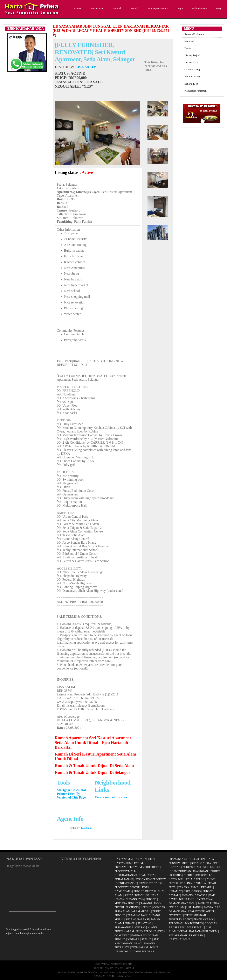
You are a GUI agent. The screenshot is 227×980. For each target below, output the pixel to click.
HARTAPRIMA (123, 859)
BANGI (138, 943)
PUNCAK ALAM (124, 931)
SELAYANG (144, 923)
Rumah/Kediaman (194, 34)
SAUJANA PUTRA (208, 903)
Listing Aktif (191, 62)
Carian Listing (192, 69)
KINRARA (134, 939)
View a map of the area (111, 797)
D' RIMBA (176, 875)
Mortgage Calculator (72, 790)
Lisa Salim (86, 67)
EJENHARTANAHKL (151, 883)
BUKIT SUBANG (192, 867)
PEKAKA (184, 887)
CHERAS (140, 927)
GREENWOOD (192, 891)
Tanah (188, 48)
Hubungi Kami (199, 8)
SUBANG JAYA (135, 899)
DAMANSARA (178, 859)
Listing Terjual (192, 55)
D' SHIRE (189, 875)
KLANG (152, 927)
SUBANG (151, 899)
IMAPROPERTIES (149, 867)
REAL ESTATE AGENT (201, 911)
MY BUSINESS (194, 923)
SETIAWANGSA (124, 927)
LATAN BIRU (177, 879)
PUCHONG (132, 907)
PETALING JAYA (137, 915)
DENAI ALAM (140, 947)
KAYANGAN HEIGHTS (207, 871)
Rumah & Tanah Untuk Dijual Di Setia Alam (94, 766)
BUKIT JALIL (187, 899)
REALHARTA (146, 875)
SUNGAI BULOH (134, 895)
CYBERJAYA (204, 899)
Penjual (134, 8)
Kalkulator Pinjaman (196, 91)
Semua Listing (192, 76)
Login (179, 8)
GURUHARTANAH (126, 875)
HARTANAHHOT (144, 859)
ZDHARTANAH (124, 879)
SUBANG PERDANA (142, 951)
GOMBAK (159, 907)
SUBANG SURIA (201, 863)
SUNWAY (174, 863)
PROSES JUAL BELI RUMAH (186, 927)
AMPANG (187, 895)
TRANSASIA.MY (203, 919)
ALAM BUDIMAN (180, 871)
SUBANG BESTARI (145, 891)
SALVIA (208, 907)
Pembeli (117, 8)
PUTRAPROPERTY (126, 867)
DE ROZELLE (204, 875)
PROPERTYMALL (125, 871)
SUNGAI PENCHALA (201, 859)
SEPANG (146, 939)
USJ (189, 907)
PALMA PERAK (195, 879)
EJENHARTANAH (126, 883)
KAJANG (150, 943)
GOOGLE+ (211, 923)
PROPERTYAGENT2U (127, 887)
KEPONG (146, 907)
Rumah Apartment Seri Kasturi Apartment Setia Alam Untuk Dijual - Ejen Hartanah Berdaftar (93, 743)
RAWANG (146, 903)
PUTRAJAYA (122, 947)
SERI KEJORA (212, 867)
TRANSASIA (196, 935)
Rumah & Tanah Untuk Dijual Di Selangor (93, 772)
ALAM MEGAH (141, 911)
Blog (218, 8)
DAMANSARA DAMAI (182, 903)
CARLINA (186, 883)
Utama (77, 8)
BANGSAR (201, 895)
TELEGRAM (176, 923)
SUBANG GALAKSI (137, 919)
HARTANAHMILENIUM (129, 863)
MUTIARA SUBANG (127, 903)
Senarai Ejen (191, 84)
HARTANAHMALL (180, 939)
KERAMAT (175, 891)
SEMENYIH (176, 915)
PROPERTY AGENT (180, 919)
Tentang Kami (97, 8)
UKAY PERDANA (146, 931)
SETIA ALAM (122, 911)
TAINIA (197, 907)
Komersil (190, 41)
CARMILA (200, 883)
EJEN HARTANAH (195, 915)
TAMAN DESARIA (202, 887)
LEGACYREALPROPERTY (150, 879)
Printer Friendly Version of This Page (71, 796)
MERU (186, 863)
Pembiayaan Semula (157, 8)
